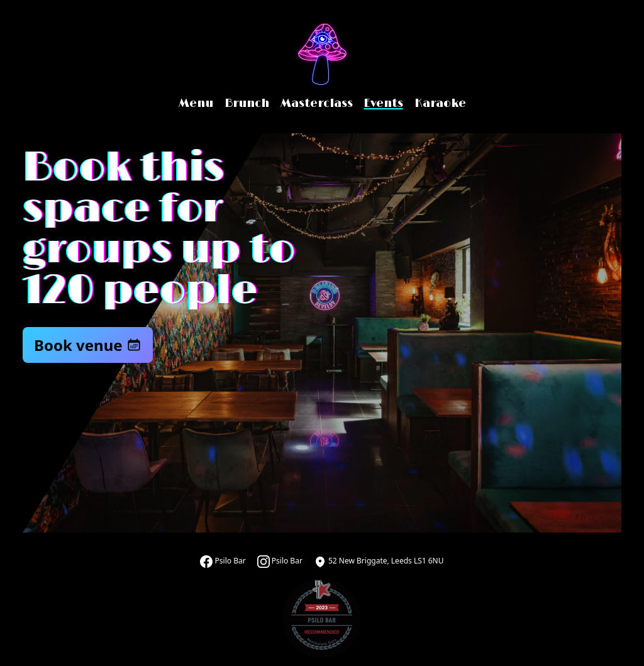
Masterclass (317, 104)
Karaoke (440, 104)
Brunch (247, 104)
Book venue (88, 345)
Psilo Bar (223, 561)
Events (384, 104)
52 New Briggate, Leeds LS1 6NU (379, 561)
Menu (196, 104)
